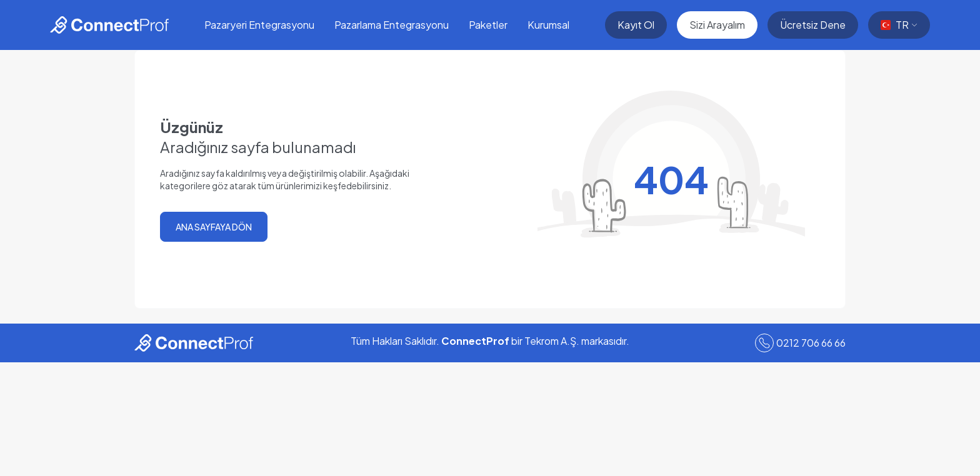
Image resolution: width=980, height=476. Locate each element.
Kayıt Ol (636, 25)
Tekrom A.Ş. (552, 341)
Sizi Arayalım (717, 25)
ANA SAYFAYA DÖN (214, 227)
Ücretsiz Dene (813, 25)
